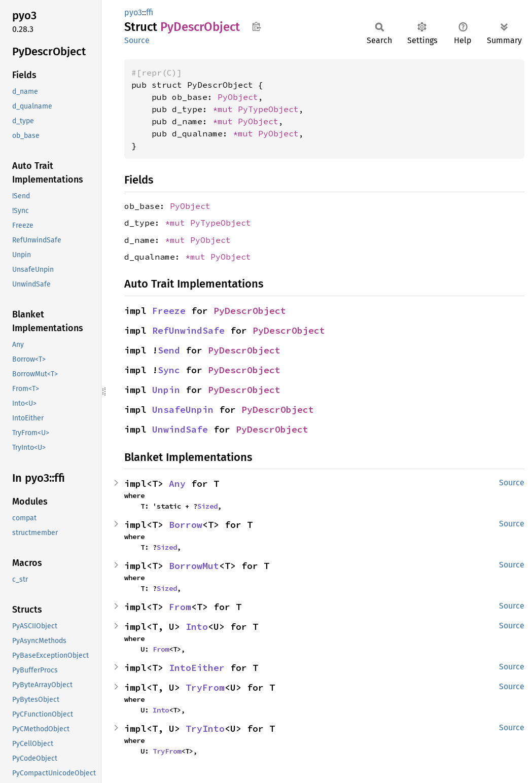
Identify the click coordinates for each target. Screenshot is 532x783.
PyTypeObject (268, 109)
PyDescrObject (250, 311)
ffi (150, 12)
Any (177, 484)
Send (169, 350)
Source (137, 40)
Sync (169, 370)
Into (197, 627)
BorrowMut (194, 566)
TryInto (205, 728)
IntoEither (197, 668)
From (180, 607)
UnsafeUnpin (183, 410)
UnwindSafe (180, 429)
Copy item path (256, 26)
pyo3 (133, 12)
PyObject (238, 97)
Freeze (169, 311)
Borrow (186, 525)
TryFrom (205, 687)
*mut (225, 109)
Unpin (166, 390)
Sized (207, 506)
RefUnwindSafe (188, 330)
